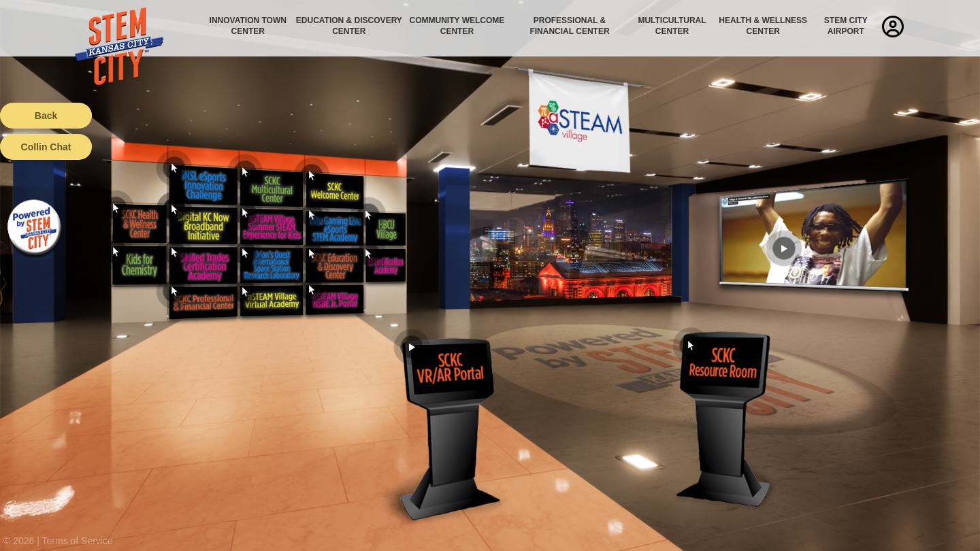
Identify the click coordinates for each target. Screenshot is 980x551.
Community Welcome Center (457, 26)
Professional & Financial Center (569, 26)
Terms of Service (78, 541)
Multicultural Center (672, 26)
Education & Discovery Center (349, 26)
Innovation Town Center (248, 26)
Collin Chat (46, 147)
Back (46, 116)
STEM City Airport (846, 26)
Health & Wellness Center (763, 26)
